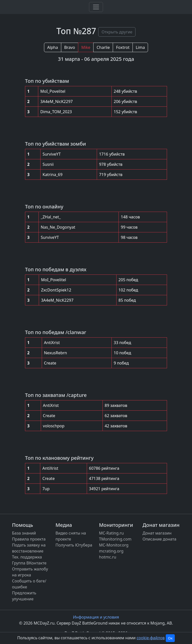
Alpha (53, 47)
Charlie (103, 47)
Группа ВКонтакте (29, 563)
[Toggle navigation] (96, 7)
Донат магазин (157, 533)
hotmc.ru (108, 557)
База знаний (24, 533)
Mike (86, 47)
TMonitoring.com (115, 539)
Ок (170, 638)
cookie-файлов (150, 638)
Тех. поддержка (27, 557)
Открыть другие (117, 32)
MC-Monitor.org (114, 545)
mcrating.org (111, 551)
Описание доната (159, 539)
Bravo (70, 47)
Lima (140, 47)
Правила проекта (29, 539)
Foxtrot (123, 47)
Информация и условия (96, 617)
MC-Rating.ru (111, 533)
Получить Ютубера (74, 545)
